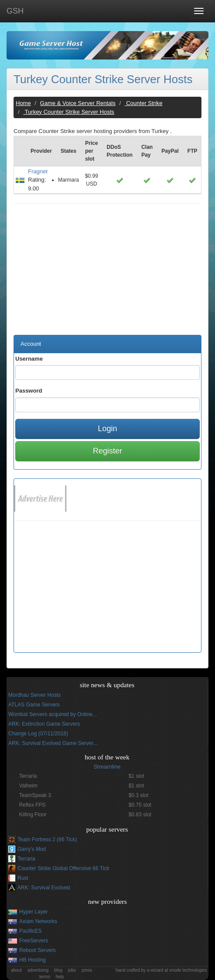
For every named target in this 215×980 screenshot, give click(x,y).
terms (45, 977)
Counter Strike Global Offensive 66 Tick (63, 868)
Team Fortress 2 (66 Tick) (47, 839)
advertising (38, 970)
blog (58, 970)
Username (29, 359)
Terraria (26, 859)
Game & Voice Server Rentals (78, 103)
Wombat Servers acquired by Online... (53, 714)
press (87, 970)
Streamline (107, 767)
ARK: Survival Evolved (44, 888)
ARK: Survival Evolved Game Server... (53, 743)
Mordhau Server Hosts (35, 695)
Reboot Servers (37, 950)
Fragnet (38, 171)
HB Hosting (33, 960)
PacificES (30, 931)
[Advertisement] (107, 274)
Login (107, 429)
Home (23, 103)
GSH (15, 11)
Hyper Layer (33, 912)
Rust (23, 878)
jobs (72, 970)
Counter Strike (144, 103)
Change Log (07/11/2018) (38, 734)
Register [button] (107, 451)
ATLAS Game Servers (34, 705)
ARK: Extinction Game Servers (44, 724)
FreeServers (34, 941)
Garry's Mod (32, 849)
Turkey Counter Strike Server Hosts (103, 79)
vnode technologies (188, 970)
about (16, 970)
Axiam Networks (38, 921)
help (60, 977)
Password (29, 391)
